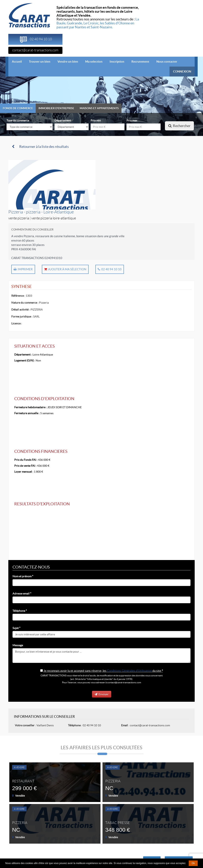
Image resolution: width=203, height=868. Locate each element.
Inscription (117, 62)
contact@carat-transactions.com (35, 50)
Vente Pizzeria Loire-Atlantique (54, 218)
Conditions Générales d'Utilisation (129, 671)
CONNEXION (182, 71)
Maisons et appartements (99, 108)
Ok (193, 863)
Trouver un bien (40, 62)
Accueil (19, 61)
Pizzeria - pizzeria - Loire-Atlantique (41, 212)
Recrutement (140, 62)
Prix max (132, 120)
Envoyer (102, 694)
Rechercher (179, 126)
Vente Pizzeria (19, 218)
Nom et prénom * (23, 576)
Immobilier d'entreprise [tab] (56, 108)
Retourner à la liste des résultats (40, 147)
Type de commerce (18, 120)
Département (63, 120)
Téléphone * (20, 611)
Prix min (96, 120)
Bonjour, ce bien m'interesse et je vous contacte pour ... (101, 656)
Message (18, 645)
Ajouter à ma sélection (65, 269)
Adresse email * (22, 594)
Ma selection (94, 62)
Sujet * (16, 628)
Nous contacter (167, 62)
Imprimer (23, 269)
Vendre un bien (68, 62)
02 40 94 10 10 (110, 269)
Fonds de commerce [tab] (18, 108)
